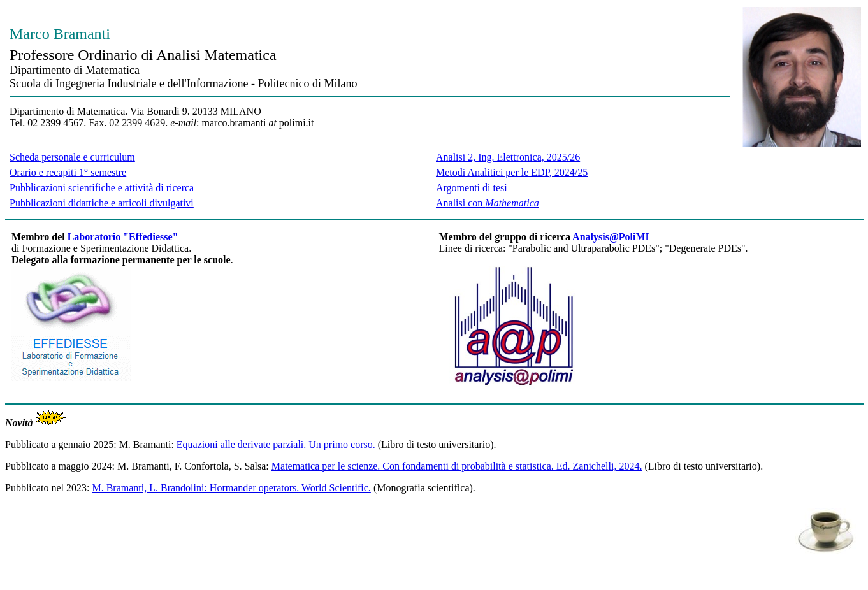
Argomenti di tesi (472, 188)
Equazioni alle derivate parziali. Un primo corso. (276, 444)
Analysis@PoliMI (611, 237)
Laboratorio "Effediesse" (123, 237)
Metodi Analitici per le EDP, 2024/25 (512, 172)
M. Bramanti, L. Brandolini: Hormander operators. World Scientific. (231, 488)
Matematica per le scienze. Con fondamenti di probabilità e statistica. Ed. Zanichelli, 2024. (457, 466)
